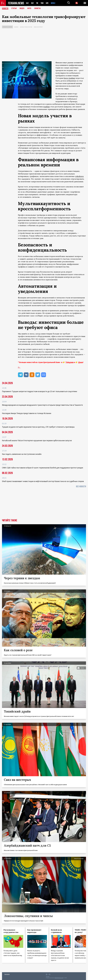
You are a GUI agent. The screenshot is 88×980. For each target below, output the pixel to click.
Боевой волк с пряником (56, 931)
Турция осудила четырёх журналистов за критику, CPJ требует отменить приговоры (38, 427)
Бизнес (16, 27)
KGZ (32, 3)
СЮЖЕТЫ (37, 8)
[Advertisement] (44, 45)
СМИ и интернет (38, 27)
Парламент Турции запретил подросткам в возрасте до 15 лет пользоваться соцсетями (40, 391)
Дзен (80, 362)
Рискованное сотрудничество (11, 931)
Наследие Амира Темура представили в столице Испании (27, 413)
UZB (48, 3)
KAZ (27, 3)
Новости (5, 8)
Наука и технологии (26, 27)
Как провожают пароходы (34, 931)
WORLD (54, 3)
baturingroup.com (59, 978)
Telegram (70, 362)
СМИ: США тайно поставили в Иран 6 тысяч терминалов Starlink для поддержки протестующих (43, 468)
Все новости (81, 487)
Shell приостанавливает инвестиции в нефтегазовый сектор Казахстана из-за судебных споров (43, 481)
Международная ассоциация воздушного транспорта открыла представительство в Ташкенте (42, 405)
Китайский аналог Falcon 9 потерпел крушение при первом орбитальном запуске (37, 440)
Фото (29, 8)
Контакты (7, 974)
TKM (42, 3)
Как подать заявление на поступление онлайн (22, 454)
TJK (37, 3)
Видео (22, 8)
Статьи (14, 8)
